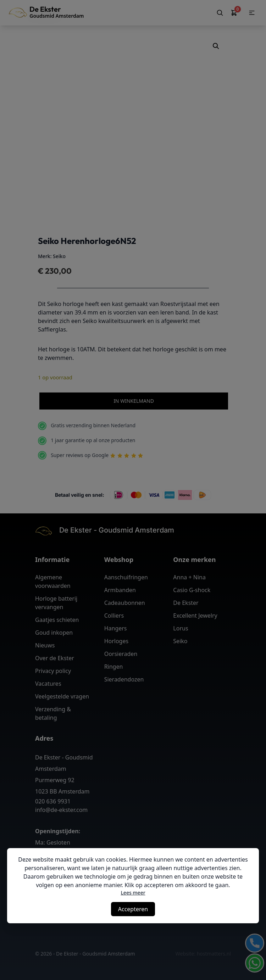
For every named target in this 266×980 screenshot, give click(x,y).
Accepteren (133, 909)
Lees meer (133, 893)
